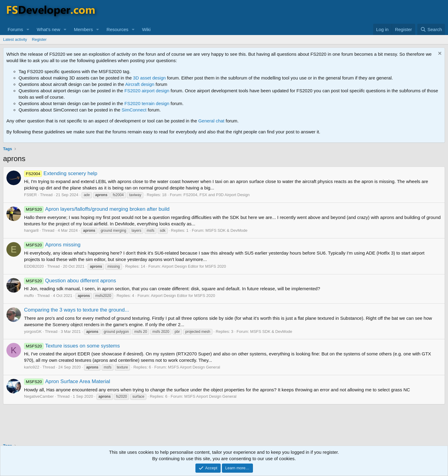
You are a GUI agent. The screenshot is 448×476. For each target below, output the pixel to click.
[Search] (431, 29)
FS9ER (30, 195)
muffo (29, 296)
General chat (211, 121)
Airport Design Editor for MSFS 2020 (194, 266)
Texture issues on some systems (72, 346)
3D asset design (149, 78)
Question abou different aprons (70, 281)
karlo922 (32, 367)
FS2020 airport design (147, 91)
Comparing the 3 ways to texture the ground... (77, 310)
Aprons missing (52, 245)
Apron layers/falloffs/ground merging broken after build (97, 209)
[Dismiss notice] (439, 54)
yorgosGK (33, 331)
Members (84, 29)
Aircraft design (140, 84)
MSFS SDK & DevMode (226, 230)
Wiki (146, 29)
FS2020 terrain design (147, 103)
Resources (117, 29)
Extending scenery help (61, 173)
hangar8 (31, 230)
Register (39, 39)
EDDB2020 (34, 266)
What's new (49, 29)
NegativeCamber (39, 396)
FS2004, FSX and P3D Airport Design (217, 195)
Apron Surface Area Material (67, 381)
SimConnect (134, 110)
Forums (15, 29)
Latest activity (15, 39)
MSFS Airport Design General (194, 367)
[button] (28, 29)
